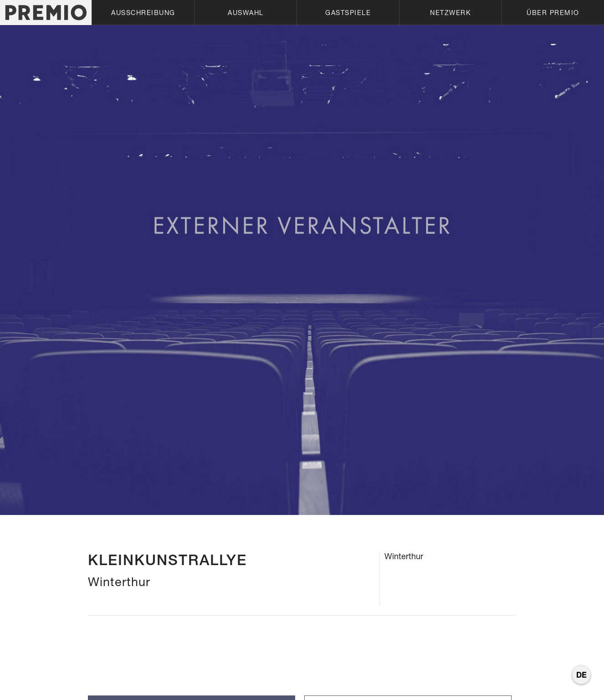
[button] (143, 13)
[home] (46, 13)
